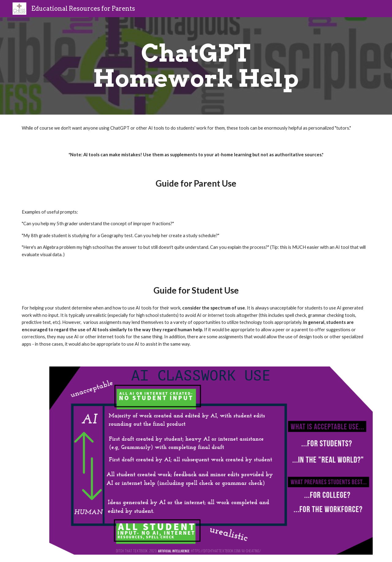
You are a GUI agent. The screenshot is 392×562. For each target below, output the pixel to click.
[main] (196, 66)
